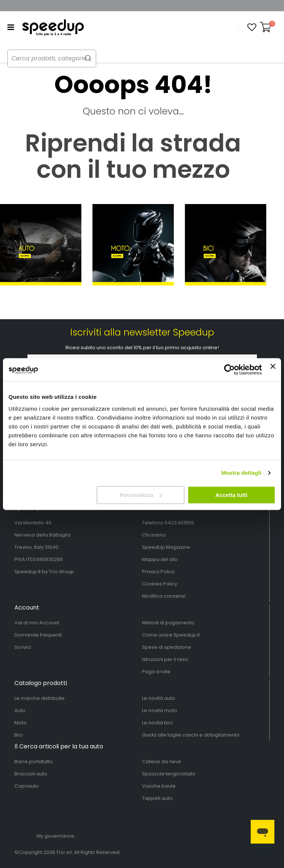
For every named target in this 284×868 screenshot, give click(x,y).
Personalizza (141, 495)
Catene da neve (162, 762)
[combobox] (59, 59)
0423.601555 (179, 523)
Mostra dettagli (241, 473)
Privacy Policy (158, 572)
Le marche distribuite (40, 698)
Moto (21, 723)
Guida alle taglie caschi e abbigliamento (191, 735)
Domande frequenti (38, 635)
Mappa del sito (160, 559)
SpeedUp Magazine (166, 547)
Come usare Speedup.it (171, 635)
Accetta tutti (232, 495)
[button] (252, 27)
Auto (20, 710)
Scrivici (23, 647)
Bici (18, 735)
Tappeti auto (157, 798)
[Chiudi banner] (273, 370)
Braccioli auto (31, 774)
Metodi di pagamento (168, 623)
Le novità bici (157, 723)
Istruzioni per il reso (165, 659)
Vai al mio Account (37, 623)
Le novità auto (159, 698)
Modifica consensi (164, 596)
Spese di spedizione (167, 647)
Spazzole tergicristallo (169, 774)
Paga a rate (156, 672)
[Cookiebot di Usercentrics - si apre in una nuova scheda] (229, 370)
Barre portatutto (34, 762)
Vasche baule (159, 786)
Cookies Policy (160, 584)
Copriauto (27, 786)
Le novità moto (160, 710)
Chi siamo (154, 535)
